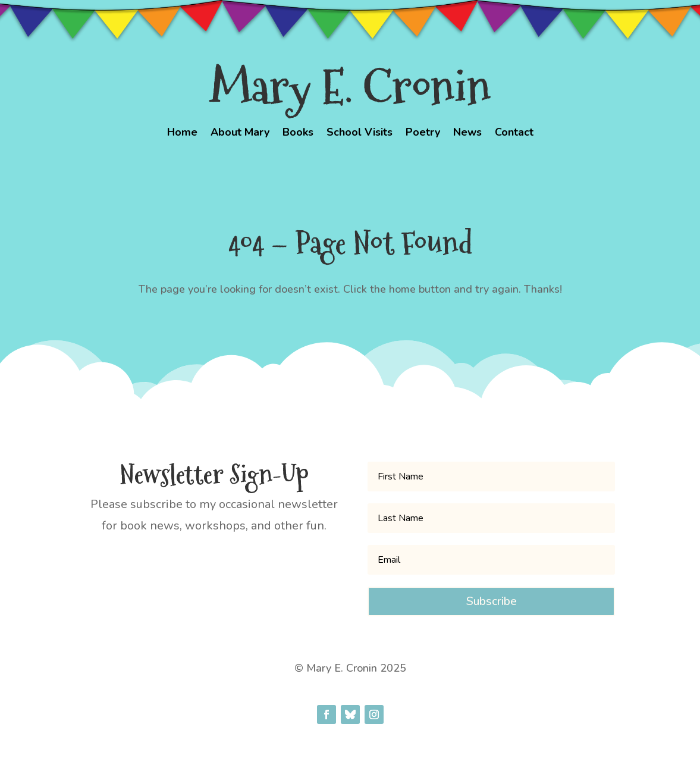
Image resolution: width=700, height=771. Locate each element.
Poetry (423, 134)
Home (182, 134)
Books (298, 134)
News (467, 134)
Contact (514, 134)
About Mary (240, 134)
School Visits (360, 134)
